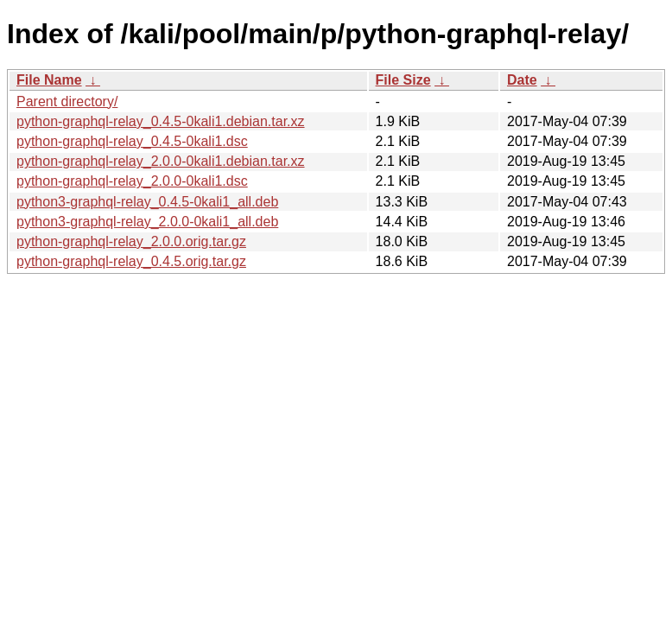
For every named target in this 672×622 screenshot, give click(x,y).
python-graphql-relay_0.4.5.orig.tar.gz (131, 261)
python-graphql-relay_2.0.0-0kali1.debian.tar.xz (161, 161)
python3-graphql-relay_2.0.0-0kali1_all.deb (147, 222)
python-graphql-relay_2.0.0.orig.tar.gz (131, 241)
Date (522, 80)
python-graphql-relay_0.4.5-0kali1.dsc (132, 141)
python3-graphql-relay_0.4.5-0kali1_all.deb (147, 202)
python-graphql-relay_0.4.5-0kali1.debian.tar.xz (161, 121)
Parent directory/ (67, 102)
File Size (403, 80)
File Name (49, 80)
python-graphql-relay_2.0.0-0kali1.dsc (132, 181)
